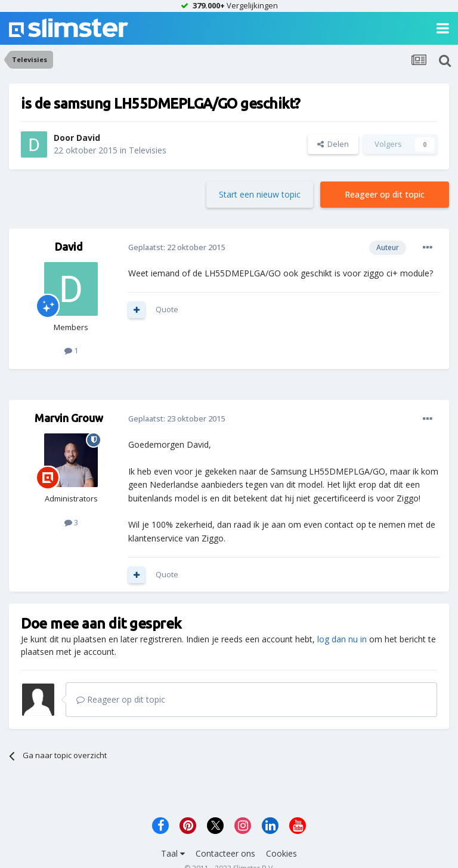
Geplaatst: (177, 247)
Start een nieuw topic (260, 194)
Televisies (148, 150)
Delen (333, 144)
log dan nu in (342, 639)
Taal (173, 853)
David (88, 138)
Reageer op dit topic (385, 194)
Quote (167, 309)
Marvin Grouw (69, 418)
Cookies (281, 853)
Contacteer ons (225, 853)
